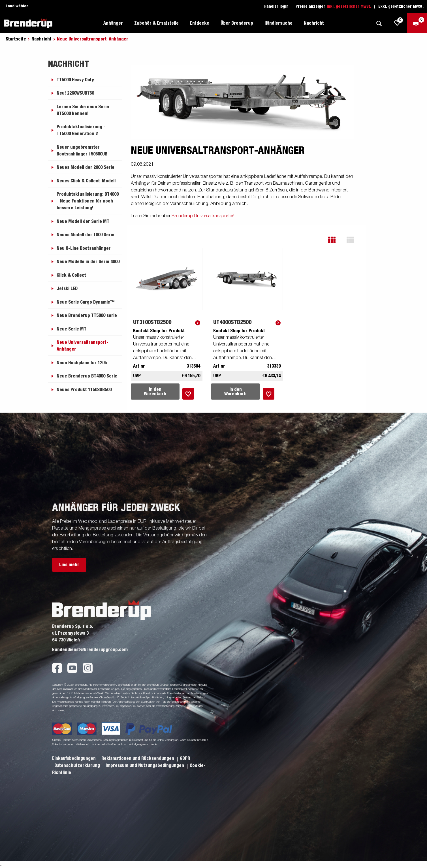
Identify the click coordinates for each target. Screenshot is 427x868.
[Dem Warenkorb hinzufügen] (188, 394)
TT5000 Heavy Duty (75, 80)
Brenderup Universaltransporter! (203, 216)
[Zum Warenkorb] (417, 23)
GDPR (185, 758)
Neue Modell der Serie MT (83, 221)
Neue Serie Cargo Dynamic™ (86, 302)
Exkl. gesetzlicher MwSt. (401, 7)
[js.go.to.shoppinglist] (397, 23)
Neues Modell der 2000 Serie (86, 167)
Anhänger (113, 23)
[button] (336, 240)
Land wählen (17, 6)
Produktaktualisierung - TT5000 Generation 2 (81, 130)
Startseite (16, 39)
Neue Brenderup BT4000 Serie (87, 376)
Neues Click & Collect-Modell (86, 181)
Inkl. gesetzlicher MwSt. (349, 7)
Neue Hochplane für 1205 (82, 363)
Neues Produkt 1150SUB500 (84, 390)
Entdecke (200, 23)
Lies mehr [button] (69, 565)
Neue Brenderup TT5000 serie (87, 315)
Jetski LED (67, 289)
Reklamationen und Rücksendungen (138, 758)
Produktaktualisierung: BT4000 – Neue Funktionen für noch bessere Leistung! (88, 201)
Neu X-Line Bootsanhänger (84, 248)
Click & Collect (71, 275)
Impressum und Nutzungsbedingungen (145, 765)
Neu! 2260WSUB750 (75, 93)
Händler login (276, 7)
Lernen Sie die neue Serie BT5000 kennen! (83, 110)
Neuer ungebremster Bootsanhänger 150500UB (82, 151)
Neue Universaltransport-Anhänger (83, 346)
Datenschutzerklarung (78, 765)
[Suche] (379, 23)
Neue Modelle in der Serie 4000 (88, 262)
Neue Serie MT (71, 329)
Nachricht (314, 23)
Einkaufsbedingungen (74, 758)
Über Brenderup (237, 23)
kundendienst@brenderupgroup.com (90, 650)
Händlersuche (278, 23)
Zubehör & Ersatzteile (156, 23)
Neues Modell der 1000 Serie (86, 235)
